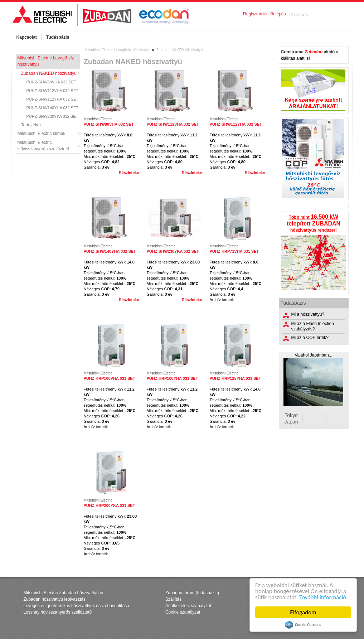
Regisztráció (255, 14)
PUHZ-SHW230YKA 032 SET (52, 116)
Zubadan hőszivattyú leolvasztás (55, 599)
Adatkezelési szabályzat (188, 606)
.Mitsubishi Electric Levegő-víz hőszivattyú (117, 50)
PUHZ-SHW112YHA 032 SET (53, 99)
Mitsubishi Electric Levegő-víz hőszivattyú (46, 61)
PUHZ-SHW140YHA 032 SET (53, 108)
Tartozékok (31, 125)
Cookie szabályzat (183, 612)
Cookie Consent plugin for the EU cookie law (303, 625)
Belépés (278, 14)
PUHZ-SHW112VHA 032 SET (53, 91)
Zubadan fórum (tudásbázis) (192, 593)
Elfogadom (303, 612)
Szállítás (173, 599)
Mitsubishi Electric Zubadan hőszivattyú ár (64, 593)
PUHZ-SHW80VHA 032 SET (51, 82)
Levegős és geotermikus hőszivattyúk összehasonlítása (77, 606)
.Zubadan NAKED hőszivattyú (179, 50)
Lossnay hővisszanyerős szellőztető (58, 612)
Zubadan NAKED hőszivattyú (49, 73)
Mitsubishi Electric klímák (42, 134)
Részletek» (129, 173)
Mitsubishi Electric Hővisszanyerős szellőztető (43, 146)
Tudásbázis (58, 37)
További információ (323, 597)
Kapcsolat (27, 37)
